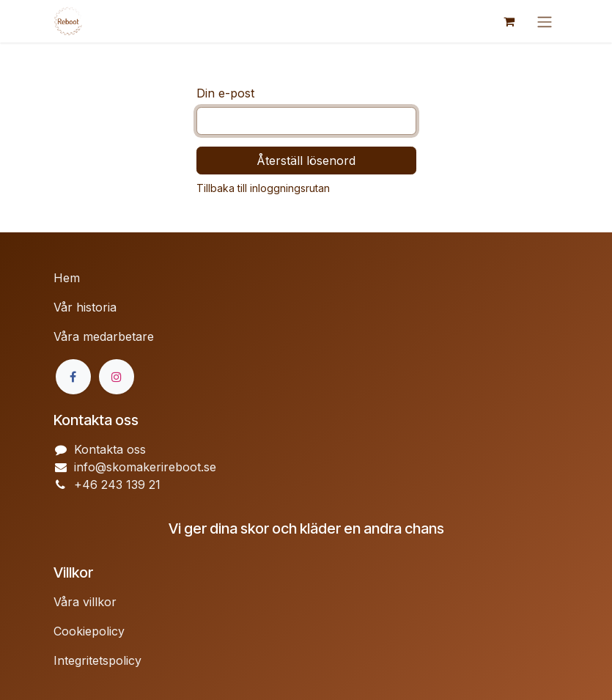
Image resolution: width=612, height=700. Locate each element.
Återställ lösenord (306, 161)
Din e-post (225, 93)
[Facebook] (73, 377)
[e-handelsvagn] (509, 21)
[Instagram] (117, 377)
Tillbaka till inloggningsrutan (263, 188)
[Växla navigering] (545, 21)
